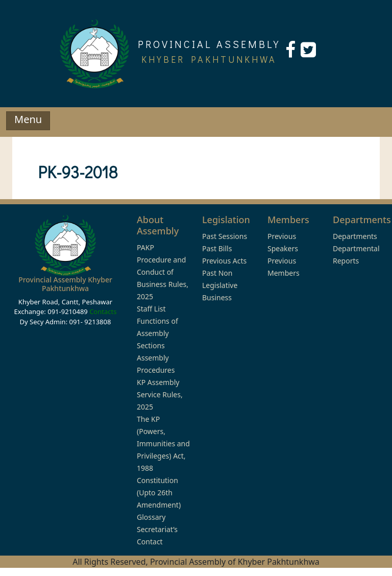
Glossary (151, 517)
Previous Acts (224, 261)
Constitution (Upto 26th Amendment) (159, 493)
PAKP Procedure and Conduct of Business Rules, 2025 (163, 272)
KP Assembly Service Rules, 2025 (160, 394)
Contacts (103, 311)
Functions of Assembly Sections (157, 333)
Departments (355, 236)
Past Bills (217, 248)
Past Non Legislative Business (220, 285)
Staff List (151, 309)
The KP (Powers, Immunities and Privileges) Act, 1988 (163, 443)
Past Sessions (225, 236)
